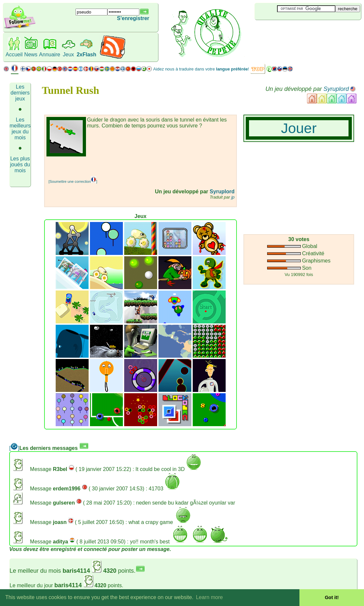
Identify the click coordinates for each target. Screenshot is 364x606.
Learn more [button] (210, 597)
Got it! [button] (332, 597)
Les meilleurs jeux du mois (20, 129)
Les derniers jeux (20, 93)
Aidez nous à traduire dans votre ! (201, 69)
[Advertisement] (124, 166)
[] (14, 448)
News (31, 55)
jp (233, 197)
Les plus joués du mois (20, 165)
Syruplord (336, 89)
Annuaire (50, 55)
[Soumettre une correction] (73, 181)
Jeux (69, 55)
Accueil (14, 55)
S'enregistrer (133, 18)
